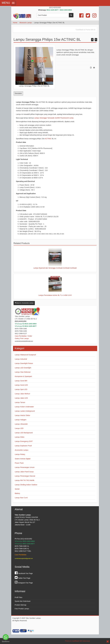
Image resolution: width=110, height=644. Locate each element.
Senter (17, 489)
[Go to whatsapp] (6, 637)
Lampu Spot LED (21, 389)
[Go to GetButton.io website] (6, 642)
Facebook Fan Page (24, 573)
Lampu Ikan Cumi (21, 498)
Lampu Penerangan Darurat (25, 476)
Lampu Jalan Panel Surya (24, 472)
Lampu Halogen (21, 420)
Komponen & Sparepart (23, 376)
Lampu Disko (20, 437)
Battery (17, 493)
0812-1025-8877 (30, 326)
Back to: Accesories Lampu (24, 303)
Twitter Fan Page (23, 578)
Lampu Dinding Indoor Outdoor (26, 485)
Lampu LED (19, 428)
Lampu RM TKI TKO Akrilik (25, 480)
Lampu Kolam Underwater (24, 407)
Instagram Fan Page (24, 583)
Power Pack (19, 463)
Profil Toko (19, 597)
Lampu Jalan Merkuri (23, 394)
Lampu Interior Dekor (23, 415)
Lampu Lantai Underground (25, 411)
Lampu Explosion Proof (23, 446)
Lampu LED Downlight (23, 368)
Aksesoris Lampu (26, 23)
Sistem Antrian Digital (23, 459)
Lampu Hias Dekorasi (23, 372)
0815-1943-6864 (30, 324)
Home (15, 23)
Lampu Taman (20, 402)
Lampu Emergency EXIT (24, 441)
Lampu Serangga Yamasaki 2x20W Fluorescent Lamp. (54, 118)
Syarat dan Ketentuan (23, 601)
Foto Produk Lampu (22, 609)
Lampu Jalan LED (21, 398)
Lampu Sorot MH (21, 381)
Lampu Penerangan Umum (25, 467)
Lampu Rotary (20, 454)
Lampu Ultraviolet (21, 424)
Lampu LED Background (24, 433)
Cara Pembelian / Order (23, 336)
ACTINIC (48, 139)
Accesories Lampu (22, 450)
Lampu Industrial (21, 359)
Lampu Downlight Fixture (24, 363)
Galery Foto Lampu (22, 338)
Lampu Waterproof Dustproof (25, 355)
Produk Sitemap (21, 605)
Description (18, 93)
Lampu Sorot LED (21, 385)
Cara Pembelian (21, 555)
